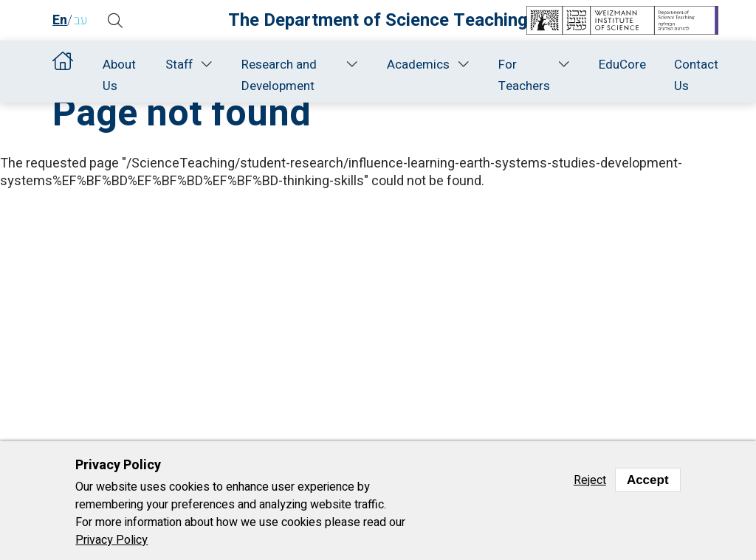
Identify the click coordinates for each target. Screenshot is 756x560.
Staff (179, 65)
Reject (590, 480)
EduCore (622, 65)
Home (63, 65)
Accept (648, 480)
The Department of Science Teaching (378, 20)
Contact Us (696, 75)
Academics (418, 65)
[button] (115, 21)
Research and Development (279, 75)
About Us (119, 75)
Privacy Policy (111, 540)
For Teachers (524, 75)
